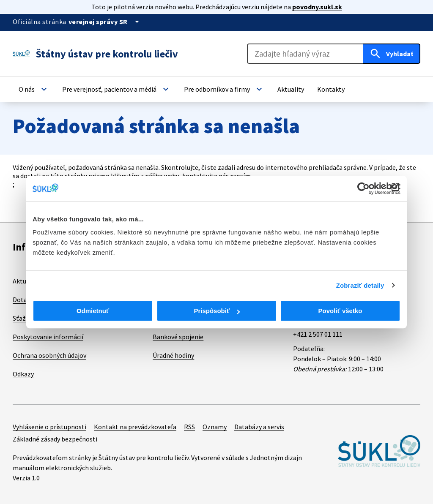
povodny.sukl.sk (317, 7)
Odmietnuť (93, 311)
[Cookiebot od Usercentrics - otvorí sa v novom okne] (363, 188)
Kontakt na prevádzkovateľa (135, 427)
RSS (189, 427)
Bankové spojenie (178, 337)
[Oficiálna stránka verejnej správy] (105, 22)
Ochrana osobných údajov (49, 355)
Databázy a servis (259, 427)
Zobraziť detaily (360, 285)
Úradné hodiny (173, 355)
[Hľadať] (392, 54)
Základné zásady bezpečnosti (55, 439)
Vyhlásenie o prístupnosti (49, 427)
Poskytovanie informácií (48, 337)
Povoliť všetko (340, 311)
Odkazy (23, 374)
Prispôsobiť (217, 311)
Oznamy (215, 427)
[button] (34, 89)
